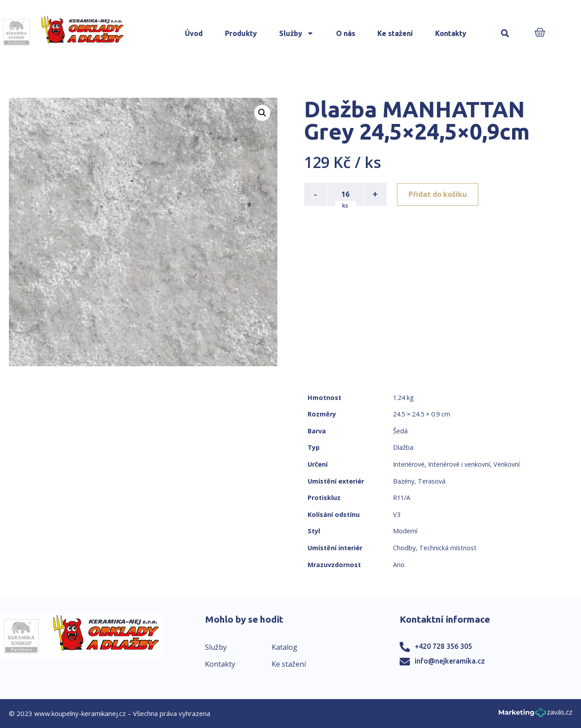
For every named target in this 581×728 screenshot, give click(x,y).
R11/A (402, 498)
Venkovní (507, 464)
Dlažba (403, 447)
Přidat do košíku (438, 194)
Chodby (404, 548)
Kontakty (451, 33)
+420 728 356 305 (443, 646)
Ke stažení (395, 33)
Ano (399, 565)
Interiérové (409, 464)
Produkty (241, 33)
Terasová (432, 481)
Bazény (404, 481)
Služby (297, 33)
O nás (346, 33)
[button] (505, 34)
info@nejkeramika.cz (450, 661)
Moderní (405, 531)
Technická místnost (448, 548)
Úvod (194, 33)
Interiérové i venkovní (459, 464)
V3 (397, 514)
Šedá (400, 431)
